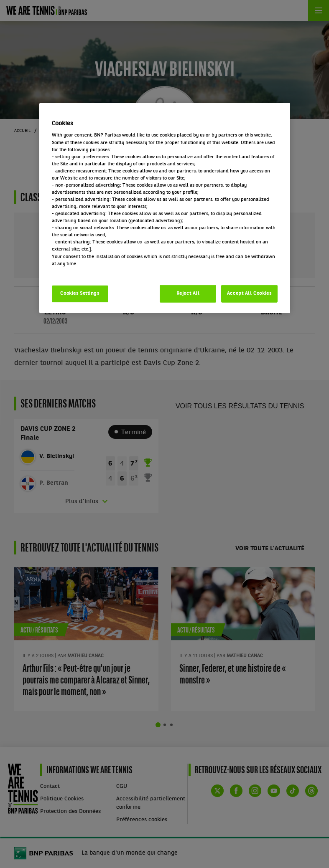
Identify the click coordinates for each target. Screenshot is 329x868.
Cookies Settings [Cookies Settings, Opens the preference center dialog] (80, 293)
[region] (165, 208)
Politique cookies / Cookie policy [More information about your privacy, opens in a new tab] (89, 271)
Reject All (188, 293)
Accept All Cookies (249, 293)
